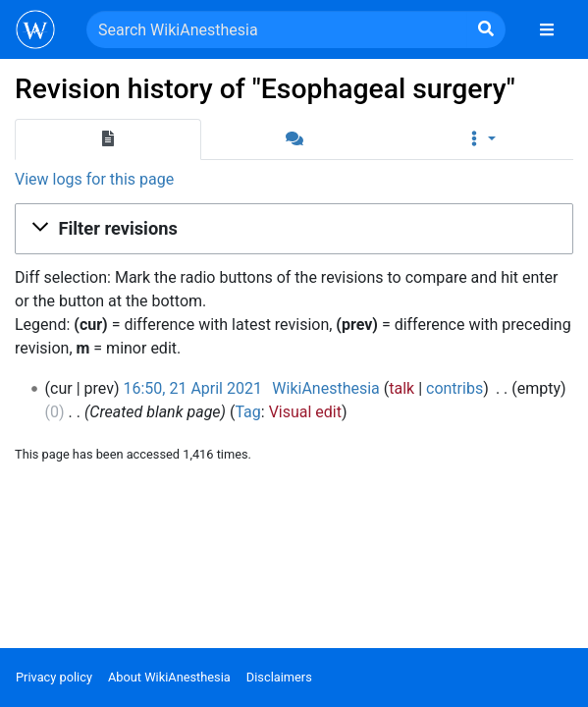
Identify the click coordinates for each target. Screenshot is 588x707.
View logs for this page (94, 179)
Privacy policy (54, 677)
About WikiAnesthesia (169, 677)
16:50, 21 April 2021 (192, 388)
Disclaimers (279, 677)
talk (401, 388)
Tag (247, 412)
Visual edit (305, 412)
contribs (454, 388)
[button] (480, 139)
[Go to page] (486, 29)
